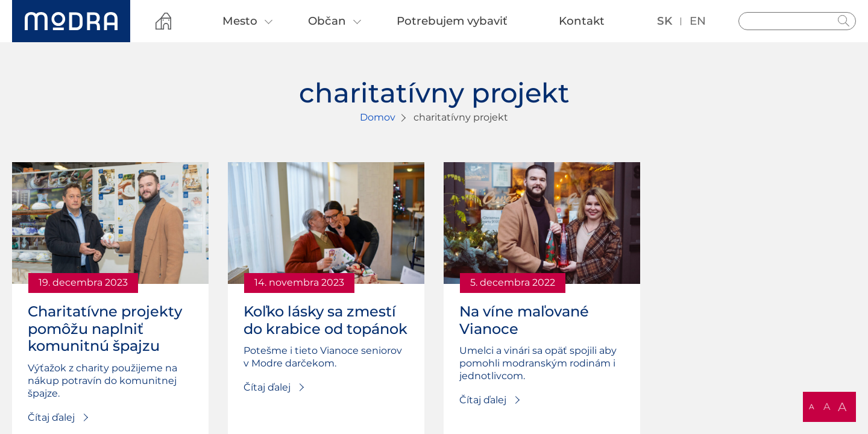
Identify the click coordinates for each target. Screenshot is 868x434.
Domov (378, 117)
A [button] (812, 407)
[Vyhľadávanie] (797, 21)
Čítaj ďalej (51, 417)
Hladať (844, 21)
